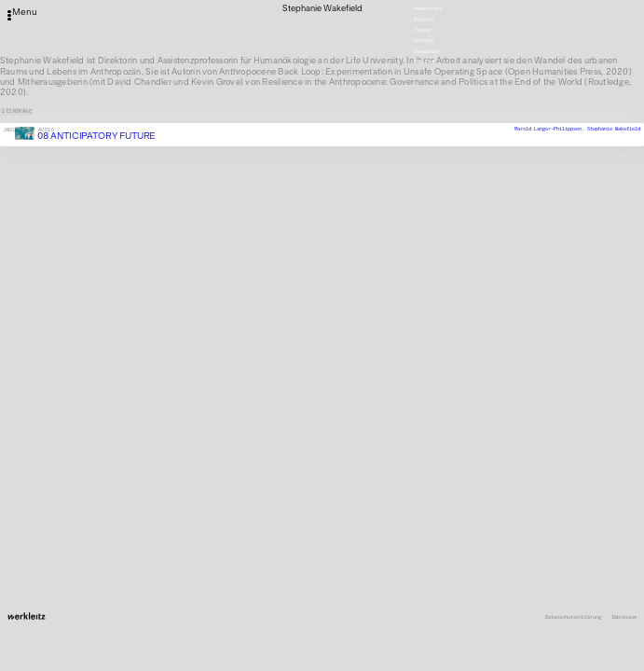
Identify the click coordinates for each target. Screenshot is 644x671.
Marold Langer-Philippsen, (551, 129)
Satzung (424, 41)
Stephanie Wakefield (614, 129)
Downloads (426, 51)
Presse (422, 30)
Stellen (424, 20)
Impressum (624, 617)
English (424, 62)
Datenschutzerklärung (573, 617)
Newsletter (428, 8)
